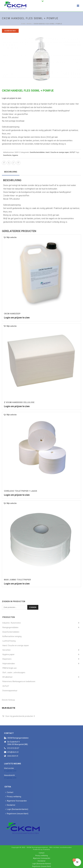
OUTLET (72, 152)
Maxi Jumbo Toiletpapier (17, 580)
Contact (9, 792)
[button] (10, 237)
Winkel (30, 24)
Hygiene (15, 155)
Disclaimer (10, 805)
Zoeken (33, 607)
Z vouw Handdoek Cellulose (19, 402)
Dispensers (7, 659)
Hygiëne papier (8, 654)
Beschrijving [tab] (11, 172)
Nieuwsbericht (9, 775)
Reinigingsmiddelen (10, 627)
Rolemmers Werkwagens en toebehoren (19, 681)
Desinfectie (7, 155)
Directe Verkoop (8, 700)
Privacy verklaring (13, 797)
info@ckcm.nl (13, 752)
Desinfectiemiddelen (37, 152)
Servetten (6, 650)
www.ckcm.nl (13, 756)
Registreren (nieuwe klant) (17, 814)
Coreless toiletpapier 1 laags (21, 491)
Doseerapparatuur (10, 691)
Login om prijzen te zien (12, 98)
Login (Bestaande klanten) (17, 809)
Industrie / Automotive (12, 623)
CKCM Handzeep (12, 314)
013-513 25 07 (13, 748)
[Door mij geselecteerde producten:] (18, 716)
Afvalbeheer (8, 677)
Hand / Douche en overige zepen (57, 152)
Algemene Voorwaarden (16, 801)
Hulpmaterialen (9, 664)
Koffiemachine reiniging (12, 636)
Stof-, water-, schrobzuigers (14, 673)
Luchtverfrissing (9, 641)
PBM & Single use (10, 668)
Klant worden (9, 768)
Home (23, 24)
